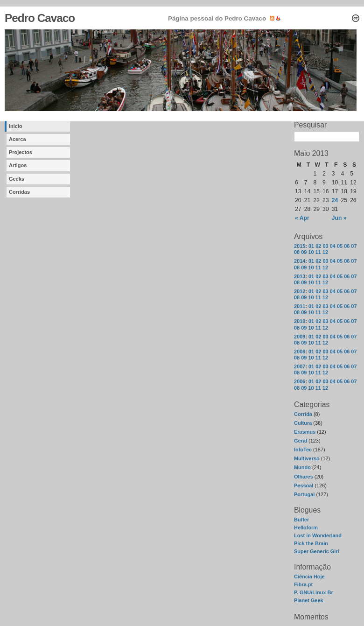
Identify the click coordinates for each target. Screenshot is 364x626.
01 (311, 246)
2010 (300, 321)
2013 (300, 276)
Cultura (303, 423)
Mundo (302, 467)
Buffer (301, 520)
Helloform (306, 528)
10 (311, 252)
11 (318, 252)
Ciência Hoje (309, 577)
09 (304, 252)
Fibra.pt (303, 584)
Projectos (21, 152)
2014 (300, 261)
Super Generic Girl (317, 551)
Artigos (18, 165)
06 (347, 246)
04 (333, 246)
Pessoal (304, 485)
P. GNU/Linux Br (314, 592)
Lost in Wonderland (318, 535)
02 (318, 246)
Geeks (17, 179)
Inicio (16, 126)
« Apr (302, 218)
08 (297, 252)
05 (340, 246)
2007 (300, 366)
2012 (300, 291)
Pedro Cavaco (40, 18)
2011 (300, 306)
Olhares (304, 477)
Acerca (17, 139)
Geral (301, 441)
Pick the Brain (311, 543)
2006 (300, 381)
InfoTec (303, 450)
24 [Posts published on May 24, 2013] (335, 200)
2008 (300, 352)
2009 (300, 337)
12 (325, 252)
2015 (300, 246)
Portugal (304, 494)
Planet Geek (309, 600)
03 (325, 246)
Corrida (303, 414)
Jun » (339, 218)
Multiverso (307, 458)
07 (354, 246)
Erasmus (305, 432)
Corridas (19, 192)
